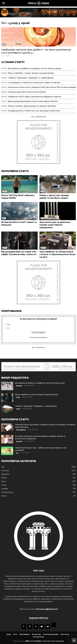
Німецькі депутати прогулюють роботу (27, 92)
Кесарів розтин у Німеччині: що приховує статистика (34, 111)
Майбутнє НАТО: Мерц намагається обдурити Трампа (35, 97)
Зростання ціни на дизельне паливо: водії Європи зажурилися (55, 225)
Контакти (65, 634)
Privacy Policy (39, 637)
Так (9, 325)
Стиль (5, 52)
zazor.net (60, 641)
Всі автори (36, 634)
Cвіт (4, 9)
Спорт (5, 38)
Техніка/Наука (10, 57)
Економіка (8, 43)
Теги (15, 634)
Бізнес (6, 28)
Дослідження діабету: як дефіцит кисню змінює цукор (40, 383)
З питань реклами (51, 634)
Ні (8, 328)
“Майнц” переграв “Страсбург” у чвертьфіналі (36, 406)
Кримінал (8, 47)
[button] (35, 82)
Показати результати (38, 337)
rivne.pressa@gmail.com (47, 609)
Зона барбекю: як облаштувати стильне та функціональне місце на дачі (57, 254)
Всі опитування (38, 347)
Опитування (25, 634)
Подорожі (8, 72)
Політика (7, 23)
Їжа (4, 62)
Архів (9, 634)
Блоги (5, 76)
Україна (6, 14)
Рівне (5, 19)
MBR (27, 641)
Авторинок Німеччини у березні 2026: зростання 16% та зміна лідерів (42, 87)
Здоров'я (7, 33)
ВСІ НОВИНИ (39, 117)
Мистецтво (9, 67)
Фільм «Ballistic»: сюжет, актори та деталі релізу (37, 395)
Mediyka (38, 641)
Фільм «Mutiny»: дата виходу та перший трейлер (32, 106)
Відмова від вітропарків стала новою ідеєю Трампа (33, 101)
